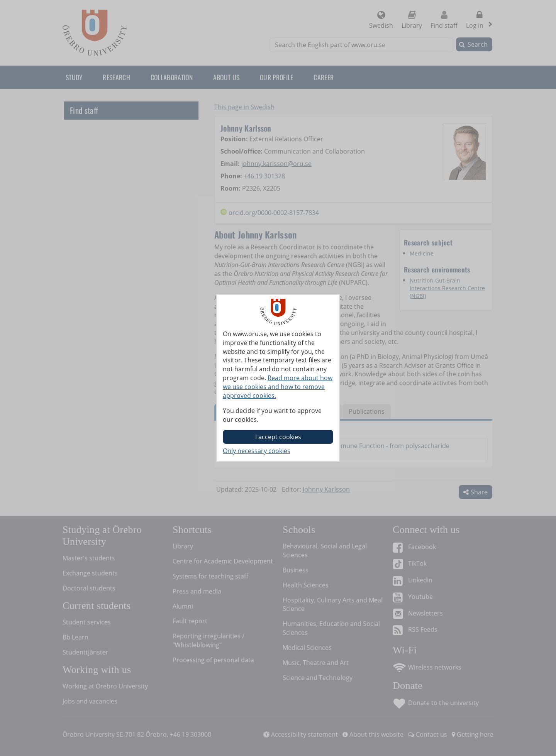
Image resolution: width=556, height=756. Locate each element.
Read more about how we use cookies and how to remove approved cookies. (278, 387)
